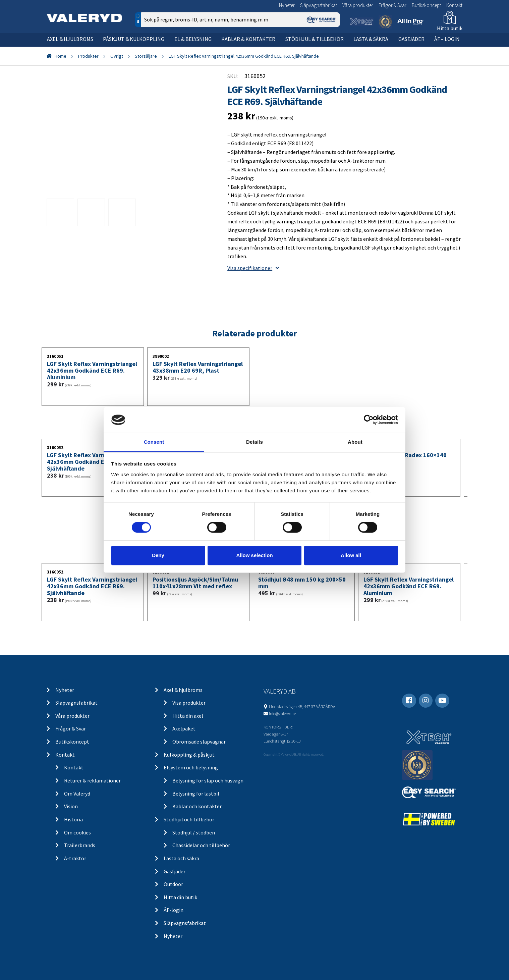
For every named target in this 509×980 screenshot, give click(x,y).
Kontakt (454, 5)
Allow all (351, 555)
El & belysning (193, 39)
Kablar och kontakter (197, 806)
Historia (73, 819)
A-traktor (75, 858)
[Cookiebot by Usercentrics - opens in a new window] (369, 420)
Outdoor (173, 884)
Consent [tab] (154, 442)
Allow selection (254, 555)
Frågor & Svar (392, 5)
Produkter (88, 56)
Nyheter (287, 5)
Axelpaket (184, 728)
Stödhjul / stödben (194, 832)
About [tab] (355, 442)
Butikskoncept (426, 5)
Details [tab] (255, 442)
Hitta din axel (188, 716)
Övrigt (117, 56)
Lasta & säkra (371, 39)
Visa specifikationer (253, 268)
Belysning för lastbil (196, 794)
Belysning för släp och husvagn (208, 780)
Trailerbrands (80, 845)
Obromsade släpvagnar (199, 742)
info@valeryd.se (282, 713)
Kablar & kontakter (248, 39)
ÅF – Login (447, 39)
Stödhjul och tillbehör (189, 819)
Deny (158, 555)
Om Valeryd (77, 794)
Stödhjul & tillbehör (315, 39)
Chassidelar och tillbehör (201, 845)
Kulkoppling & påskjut (189, 755)
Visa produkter (189, 703)
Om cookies (77, 832)
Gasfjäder (411, 39)
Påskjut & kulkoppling (134, 39)
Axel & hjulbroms (70, 39)
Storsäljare (146, 56)
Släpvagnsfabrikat (319, 5)
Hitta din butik (180, 897)
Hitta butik (450, 28)
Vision (71, 806)
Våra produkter (358, 5)
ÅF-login (174, 910)
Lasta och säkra (181, 858)
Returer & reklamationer (92, 780)
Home (61, 56)
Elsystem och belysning (191, 767)
